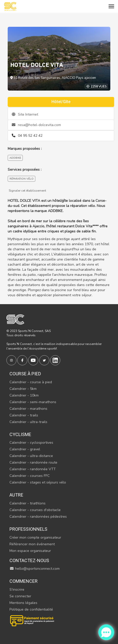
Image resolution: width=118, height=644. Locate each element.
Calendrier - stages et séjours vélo (38, 482)
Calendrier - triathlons (28, 503)
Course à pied (25, 374)
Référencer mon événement (32, 544)
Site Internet (25, 114)
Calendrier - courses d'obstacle (35, 510)
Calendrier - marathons (28, 409)
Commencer (24, 581)
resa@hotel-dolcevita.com (36, 125)
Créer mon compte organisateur (35, 537)
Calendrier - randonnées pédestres (38, 517)
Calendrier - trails (24, 415)
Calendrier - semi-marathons (33, 402)
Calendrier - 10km (24, 395)
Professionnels (28, 529)
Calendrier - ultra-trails (28, 422)
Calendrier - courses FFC (30, 476)
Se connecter (20, 596)
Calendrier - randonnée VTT (33, 469)
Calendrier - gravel (25, 449)
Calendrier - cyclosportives (31, 443)
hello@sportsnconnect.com (35, 569)
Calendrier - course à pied (31, 382)
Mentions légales (23, 603)
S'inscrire (17, 590)
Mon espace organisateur (30, 551)
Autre (16, 495)
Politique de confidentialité (31, 609)
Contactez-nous (29, 560)
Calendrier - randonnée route (33, 462)
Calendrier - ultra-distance (31, 456)
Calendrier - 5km (23, 389)
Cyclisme (20, 434)
